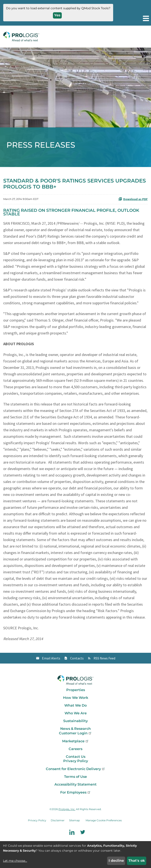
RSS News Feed (104, 658)
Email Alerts (51, 658)
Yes (57, 15)
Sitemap (74, 820)
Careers (75, 749)
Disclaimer (58, 820)
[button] (146, 18)
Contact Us (76, 757)
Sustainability (75, 721)
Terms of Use (75, 777)
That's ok (137, 861)
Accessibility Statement (75, 784)
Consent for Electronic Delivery (76, 769)
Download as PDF (133, 199)
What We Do (75, 705)
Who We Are (76, 713)
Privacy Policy (76, 761)
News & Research (75, 729)
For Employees (76, 792)
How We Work (76, 698)
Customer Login (75, 733)
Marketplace (76, 741)
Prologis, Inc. (67, 809)
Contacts (77, 658)
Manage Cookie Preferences (104, 820)
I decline (116, 861)
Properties (76, 690)
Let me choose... (15, 861)
